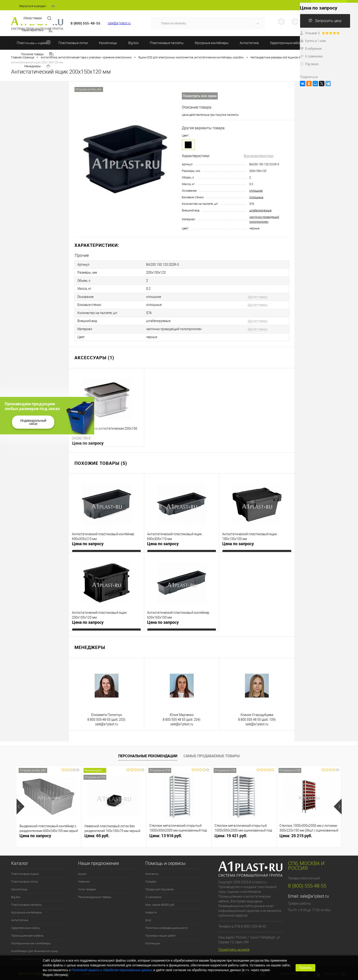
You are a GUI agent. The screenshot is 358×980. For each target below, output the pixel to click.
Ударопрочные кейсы (286, 43)
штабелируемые (260, 210)
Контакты (152, 870)
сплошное (256, 191)
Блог (148, 917)
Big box (133, 43)
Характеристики (37, 30)
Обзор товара (37, 18)
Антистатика (249, 43)
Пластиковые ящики (25, 870)
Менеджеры (37, 66)
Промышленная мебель (27, 932)
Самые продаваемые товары (212, 752)
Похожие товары (37, 54)
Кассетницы (108, 43)
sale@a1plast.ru (119, 23)
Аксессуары (37, 42)
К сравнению (311, 56)
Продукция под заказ (160, 886)
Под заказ (309, 64)
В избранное (311, 48)
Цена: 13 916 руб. (166, 832)
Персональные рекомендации (148, 752)
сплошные (256, 197)
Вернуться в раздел (37, 6)
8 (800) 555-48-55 (307, 882)
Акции (82, 870)
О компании (153, 894)
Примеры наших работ (160, 932)
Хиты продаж (87, 886)
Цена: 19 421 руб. (231, 832)
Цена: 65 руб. (97, 832)
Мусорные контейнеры (212, 43)
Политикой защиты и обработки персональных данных (112, 970)
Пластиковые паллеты (167, 43)
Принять (305, 968)
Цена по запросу (88, 440)
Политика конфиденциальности (167, 924)
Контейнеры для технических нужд (34, 948)
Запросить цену (325, 21)
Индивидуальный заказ (33, 422)
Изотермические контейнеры (31, 940)
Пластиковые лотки (73, 43)
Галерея (151, 878)
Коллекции (153, 940)
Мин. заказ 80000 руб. (160, 901)
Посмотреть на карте (234, 946)
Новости (151, 909)
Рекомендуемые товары (95, 894)
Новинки (84, 878)
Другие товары (258, 295)
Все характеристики (259, 156)
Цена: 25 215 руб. (296, 832)
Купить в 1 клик (313, 41)
